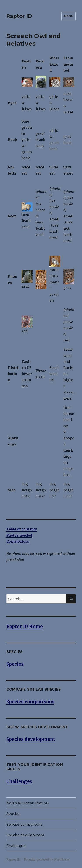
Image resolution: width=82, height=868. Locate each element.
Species (13, 814)
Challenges (16, 846)
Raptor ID (19, 16)
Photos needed (19, 535)
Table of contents (22, 529)
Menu (69, 16)
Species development (25, 835)
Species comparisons (24, 824)
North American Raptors (28, 803)
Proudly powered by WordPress (47, 860)
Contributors (18, 541)
